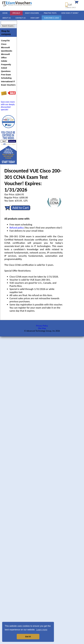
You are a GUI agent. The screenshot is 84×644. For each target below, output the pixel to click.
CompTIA (5, 41)
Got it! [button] (28, 637)
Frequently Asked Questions (6, 68)
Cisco (4, 44)
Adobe (4, 61)
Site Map (42, 328)
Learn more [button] (42, 630)
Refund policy (17, 228)
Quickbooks (7, 51)
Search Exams (8, 26)
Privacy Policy (42, 326)
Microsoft (5, 48)
